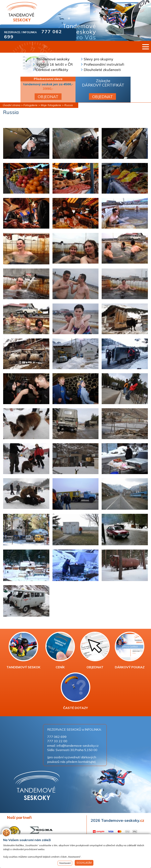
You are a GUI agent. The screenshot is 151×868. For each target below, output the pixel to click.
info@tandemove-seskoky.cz (77, 746)
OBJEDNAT (48, 97)
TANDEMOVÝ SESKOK (23, 650)
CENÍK (60, 650)
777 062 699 (57, 737)
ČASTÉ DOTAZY (75, 691)
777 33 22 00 (57, 741)
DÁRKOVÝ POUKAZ (130, 650)
